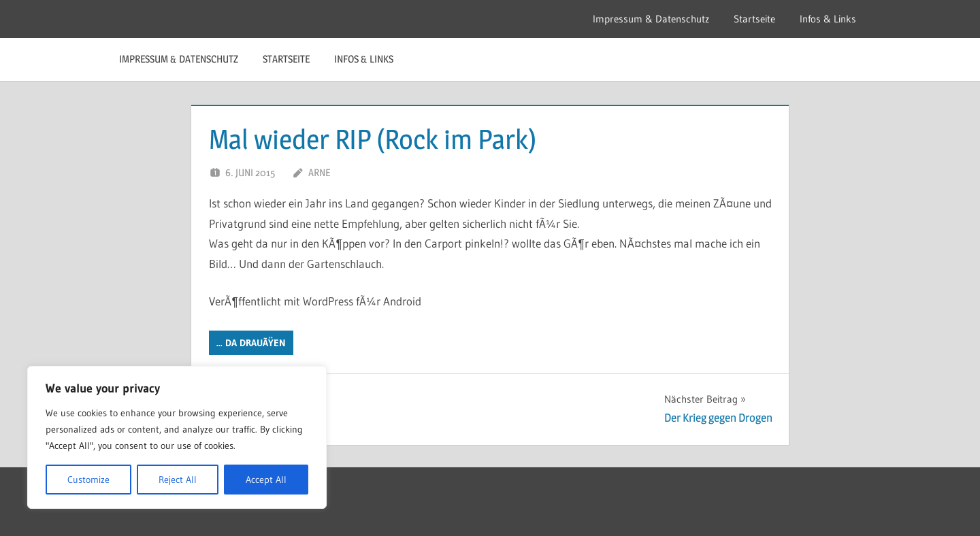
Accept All (266, 480)
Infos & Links (828, 19)
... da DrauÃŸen (251, 343)
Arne (319, 172)
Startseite (754, 19)
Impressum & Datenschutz (651, 19)
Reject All (178, 480)
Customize (88, 480)
